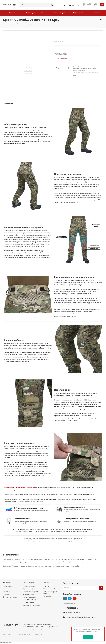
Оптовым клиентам (10, 597)
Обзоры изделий (49, 589)
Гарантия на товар (30, 600)
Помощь (46, 583)
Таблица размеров (29, 586)
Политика (6, 594)
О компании (7, 586)
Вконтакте (65, 598)
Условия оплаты (29, 594)
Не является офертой (30, 592)
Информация (28, 583)
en (102, 5)
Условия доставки (29, 597)
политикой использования (81, 631)
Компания (7, 583)
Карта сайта (47, 596)
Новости (6, 589)
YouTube (75, 598)
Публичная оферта (30, 589)
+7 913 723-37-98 (68, 5)
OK (88, 637)
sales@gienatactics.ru (73, 613)
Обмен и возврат (29, 602)
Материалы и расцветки (32, 605)
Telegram (70, 598)
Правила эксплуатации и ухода (51, 592)
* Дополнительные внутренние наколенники (20, 488)
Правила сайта (48, 586)
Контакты (6, 592)
